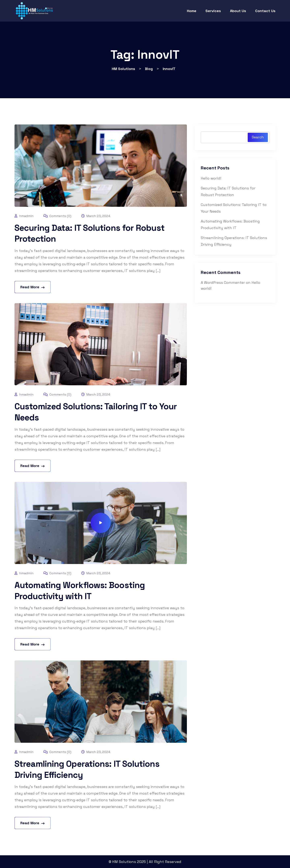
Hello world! (211, 178)
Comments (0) (57, 216)
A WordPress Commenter (223, 283)
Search (258, 137)
